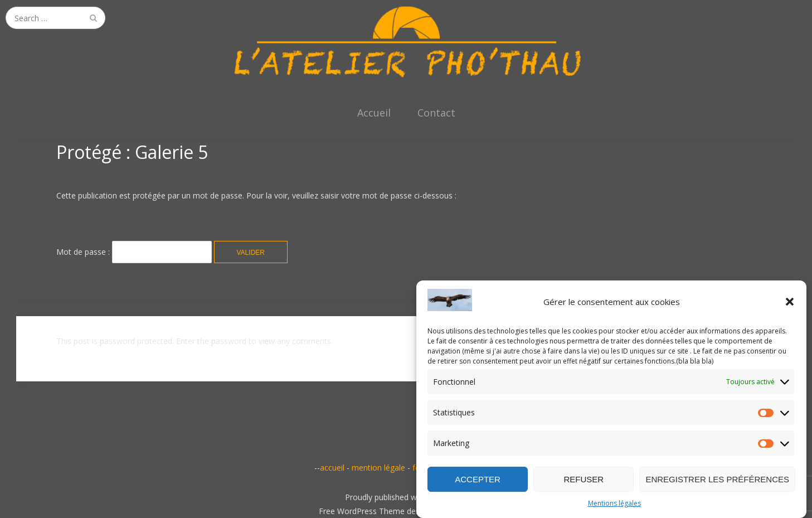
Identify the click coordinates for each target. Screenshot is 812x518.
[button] (790, 302)
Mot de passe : (134, 252)
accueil (332, 468)
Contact (436, 113)
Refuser (584, 479)
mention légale (378, 468)
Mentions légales (614, 503)
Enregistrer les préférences (717, 479)
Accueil (374, 113)
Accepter (478, 479)
